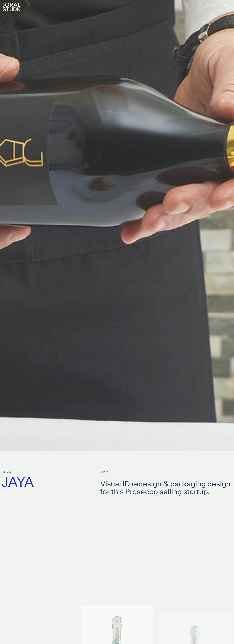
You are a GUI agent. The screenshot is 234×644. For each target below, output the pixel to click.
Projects (211, 5)
